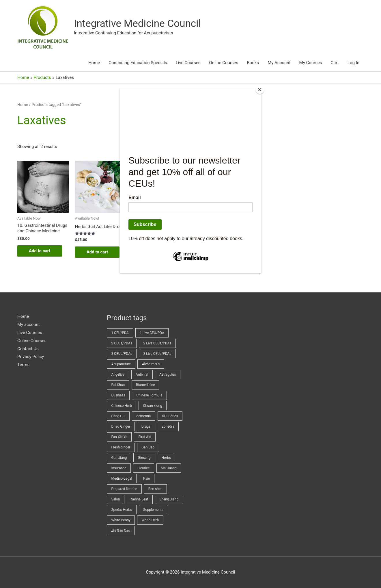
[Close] (260, 90)
